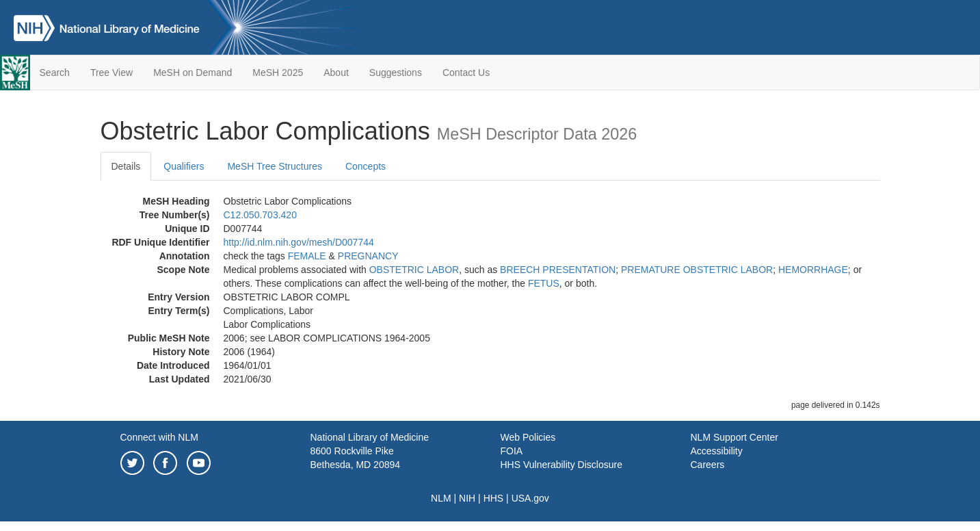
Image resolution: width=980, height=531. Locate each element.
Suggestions (396, 73)
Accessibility (717, 451)
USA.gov (530, 498)
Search (55, 73)
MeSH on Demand (193, 73)
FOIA (512, 451)
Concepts (366, 166)
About (336, 73)
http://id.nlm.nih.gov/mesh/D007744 (299, 242)
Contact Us (466, 73)
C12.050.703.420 (260, 215)
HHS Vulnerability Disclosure (561, 465)
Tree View (111, 73)
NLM (441, 498)
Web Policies (528, 437)
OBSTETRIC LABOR (414, 270)
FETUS (544, 283)
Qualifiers (184, 166)
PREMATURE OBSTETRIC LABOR (697, 270)
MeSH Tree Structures (275, 166)
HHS (494, 498)
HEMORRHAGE (813, 270)
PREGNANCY (368, 256)
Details (126, 166)
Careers (708, 465)
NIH (467, 498)
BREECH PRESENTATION (558, 270)
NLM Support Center (734, 437)
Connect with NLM (159, 437)
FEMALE (307, 256)
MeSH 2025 (278, 73)
